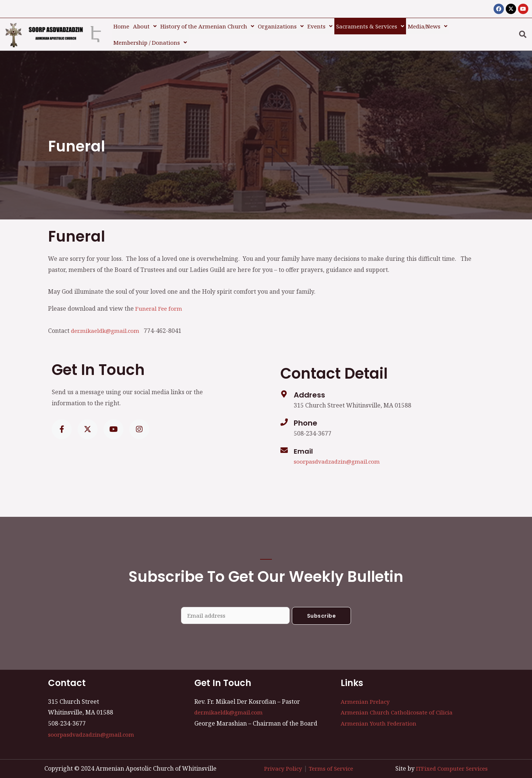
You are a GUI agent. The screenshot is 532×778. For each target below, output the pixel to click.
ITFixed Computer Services (449, 763)
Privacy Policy (279, 763)
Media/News (428, 24)
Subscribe (322, 610)
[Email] (284, 444)
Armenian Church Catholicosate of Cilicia (398, 706)
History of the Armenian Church (207, 24)
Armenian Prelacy (366, 696)
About (145, 24)
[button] (145, 25)
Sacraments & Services (370, 24)
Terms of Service (330, 763)
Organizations (281, 24)
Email (304, 444)
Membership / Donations (150, 37)
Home (121, 24)
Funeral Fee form (160, 302)
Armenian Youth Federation (380, 717)
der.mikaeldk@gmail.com (107, 324)
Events (320, 24)
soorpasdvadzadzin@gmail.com (338, 455)
